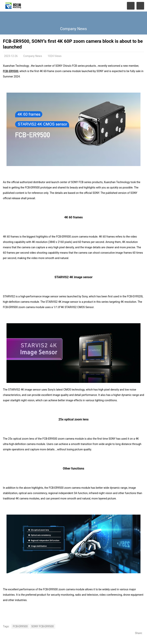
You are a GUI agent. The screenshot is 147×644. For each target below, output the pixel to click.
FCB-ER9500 (11, 71)
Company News (73, 29)
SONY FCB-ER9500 (43, 626)
